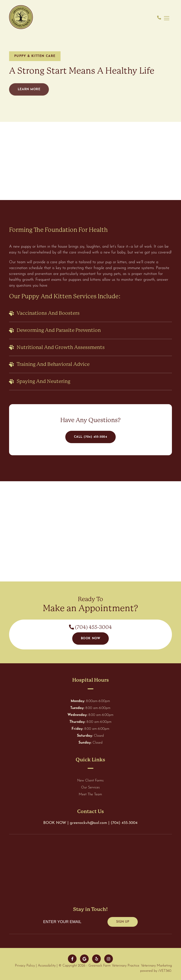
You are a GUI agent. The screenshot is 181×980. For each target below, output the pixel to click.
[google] (84, 959)
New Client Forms (90, 781)
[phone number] (159, 18)
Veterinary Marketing (156, 966)
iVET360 (165, 971)
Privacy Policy (25, 966)
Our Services (90, 788)
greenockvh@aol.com (89, 823)
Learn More (29, 94)
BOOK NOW (55, 823)
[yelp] (96, 959)
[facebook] (72, 959)
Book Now (90, 639)
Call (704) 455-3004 (91, 437)
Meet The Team (90, 794)
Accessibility (47, 966)
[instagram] (109, 959)
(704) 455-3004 (90, 627)
